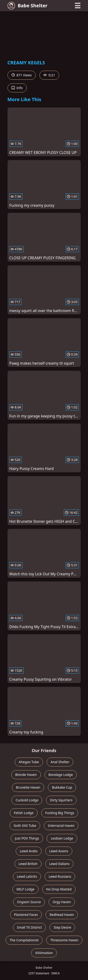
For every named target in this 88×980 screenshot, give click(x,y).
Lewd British (28, 864)
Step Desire (62, 927)
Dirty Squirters (61, 800)
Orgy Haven (62, 902)
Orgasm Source (29, 902)
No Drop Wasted (59, 889)
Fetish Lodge (24, 813)
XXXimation (44, 953)
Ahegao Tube (29, 762)
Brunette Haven (28, 787)
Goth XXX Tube (25, 826)
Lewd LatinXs (27, 876)
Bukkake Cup (62, 787)
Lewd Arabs (29, 851)
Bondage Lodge (61, 775)
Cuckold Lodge (27, 800)
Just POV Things (27, 838)
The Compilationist (24, 940)
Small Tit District (29, 927)
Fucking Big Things (60, 813)
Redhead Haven (62, 915)
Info (17, 88)
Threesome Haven (64, 940)
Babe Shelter (28, 6)
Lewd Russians (60, 876)
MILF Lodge (25, 889)
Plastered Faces (26, 915)
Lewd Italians (59, 864)
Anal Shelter (60, 762)
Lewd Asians (59, 851)
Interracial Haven (61, 826)
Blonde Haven (26, 775)
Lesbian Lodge (62, 838)
